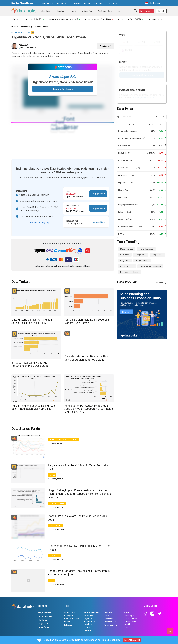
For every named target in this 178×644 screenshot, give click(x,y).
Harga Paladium (127, 266)
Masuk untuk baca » (63, 89)
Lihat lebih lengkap (39, 222)
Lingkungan (89, 627)
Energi (67, 622)
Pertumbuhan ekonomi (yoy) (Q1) (132, 138)
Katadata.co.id (48, 3)
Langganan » (98, 194)
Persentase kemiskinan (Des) (130, 227)
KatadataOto (111, 3)
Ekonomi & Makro (41, 27)
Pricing (73, 11)
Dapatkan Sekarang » (142, 75)
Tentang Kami (87, 11)
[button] (154, 3)
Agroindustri (55, 526)
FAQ (118, 11)
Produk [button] (60, 11)
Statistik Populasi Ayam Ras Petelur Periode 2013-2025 (78, 518)
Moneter (88, 630)
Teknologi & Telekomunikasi (131, 617)
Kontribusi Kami (105, 11)
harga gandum (142, 261)
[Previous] (161, 19)
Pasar (52, 475)
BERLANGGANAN (132, 640)
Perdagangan (110, 622)
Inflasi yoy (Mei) (125, 212)
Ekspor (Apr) (123, 190)
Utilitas (127, 627)
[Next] (166, 19)
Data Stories (25, 27)
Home (14, 27)
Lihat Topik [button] (46, 11)
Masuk (161, 11)
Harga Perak (158, 255)
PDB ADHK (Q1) (124, 153)
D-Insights (77, 3)
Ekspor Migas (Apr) (126, 175)
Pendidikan (109, 619)
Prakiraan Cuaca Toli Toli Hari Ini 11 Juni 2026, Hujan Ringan (79, 548)
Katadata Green (63, 3)
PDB (51, 581)
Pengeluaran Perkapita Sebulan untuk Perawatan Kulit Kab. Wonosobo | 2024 (80, 573)
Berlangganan (147, 11)
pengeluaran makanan (129, 272)
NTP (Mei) (122, 234)
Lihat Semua (159, 282)
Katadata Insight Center (93, 3)
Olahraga (108, 612)
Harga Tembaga (146, 249)
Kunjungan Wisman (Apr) (128, 205)
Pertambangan (110, 625)
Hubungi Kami (98, 222)
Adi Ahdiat (23, 45)
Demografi (54, 556)
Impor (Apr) (123, 197)
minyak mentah (126, 249)
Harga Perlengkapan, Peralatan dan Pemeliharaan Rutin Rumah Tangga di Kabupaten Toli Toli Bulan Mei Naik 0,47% (80, 494)
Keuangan (89, 616)
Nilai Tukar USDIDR (126, 160)
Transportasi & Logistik (130, 623)
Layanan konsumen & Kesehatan (63, 439)
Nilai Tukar (125, 255)
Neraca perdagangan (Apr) (129, 168)
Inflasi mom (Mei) (125, 219)
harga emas (141, 255)
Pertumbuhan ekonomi (128, 131)
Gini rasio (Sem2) (125, 146)
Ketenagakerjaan (92, 612)
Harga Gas (125, 261)
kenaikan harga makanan (150, 266)
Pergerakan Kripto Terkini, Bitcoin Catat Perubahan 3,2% (79, 467)
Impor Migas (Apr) (126, 183)
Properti (127, 612)
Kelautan (68, 625)
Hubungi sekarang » (143, 98)
